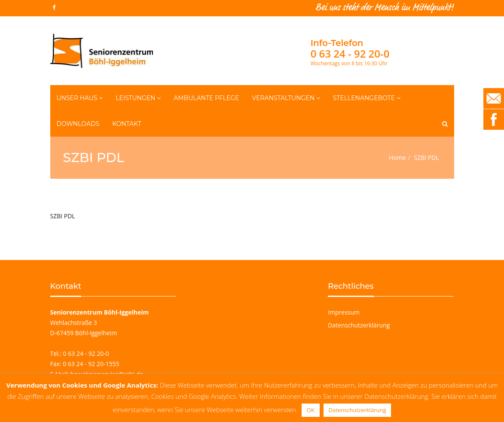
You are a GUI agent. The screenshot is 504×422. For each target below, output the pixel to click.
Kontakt (127, 124)
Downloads (78, 124)
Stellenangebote (367, 98)
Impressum (344, 312)
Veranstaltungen (286, 98)
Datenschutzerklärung (359, 325)
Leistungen (138, 98)
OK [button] (311, 410)
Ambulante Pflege (206, 98)
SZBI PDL (63, 216)
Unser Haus (80, 98)
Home (397, 157)
